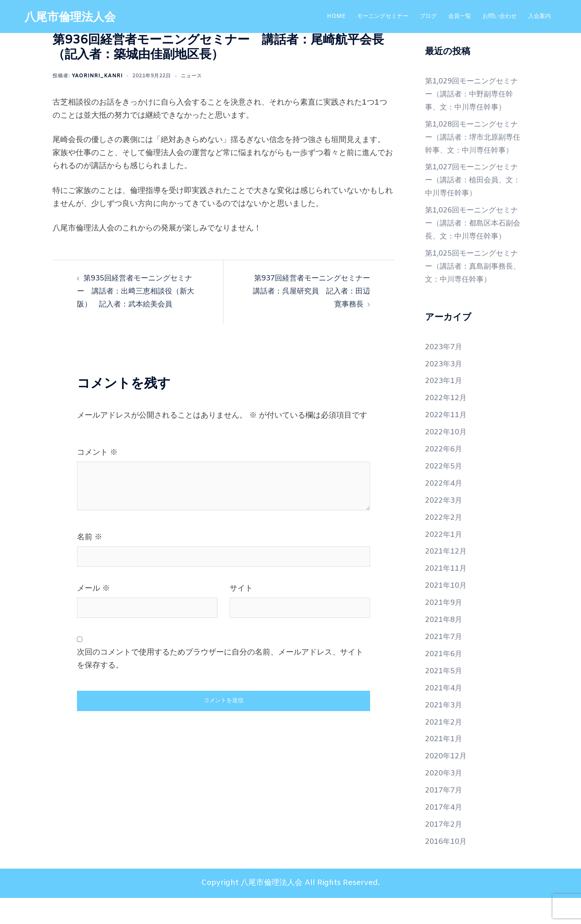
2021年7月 (445, 663)
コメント (97, 453)
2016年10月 (447, 868)
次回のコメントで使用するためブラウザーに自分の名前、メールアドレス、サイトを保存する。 (220, 659)
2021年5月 (445, 697)
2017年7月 (445, 817)
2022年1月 (445, 561)
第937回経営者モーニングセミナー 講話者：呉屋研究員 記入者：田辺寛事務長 (312, 291)
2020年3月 (445, 799)
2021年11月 (447, 595)
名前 (90, 537)
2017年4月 (445, 834)
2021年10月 (447, 612)
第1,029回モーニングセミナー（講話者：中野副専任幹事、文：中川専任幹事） (471, 94)
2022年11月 (447, 441)
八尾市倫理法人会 (73, 18)
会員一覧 (460, 16)
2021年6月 (445, 680)
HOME (336, 16)
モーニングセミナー (383, 16)
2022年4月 (445, 510)
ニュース (191, 76)
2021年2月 (445, 748)
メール (93, 589)
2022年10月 (447, 458)
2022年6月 (445, 475)
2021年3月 (445, 731)
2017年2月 (445, 851)
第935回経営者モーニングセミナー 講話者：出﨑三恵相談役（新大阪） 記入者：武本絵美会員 (138, 291)
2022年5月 (445, 493)
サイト (241, 589)
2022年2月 (445, 543)
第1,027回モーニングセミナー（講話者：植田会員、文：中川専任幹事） (471, 193)
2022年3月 (445, 527)
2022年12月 (447, 424)
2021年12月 (447, 578)
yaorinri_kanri (97, 76)
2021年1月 (445, 765)
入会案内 (539, 16)
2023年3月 (445, 390)
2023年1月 (445, 407)
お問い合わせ (500, 16)
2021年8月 (445, 646)
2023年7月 (445, 373)
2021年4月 (445, 714)
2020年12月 (447, 782)
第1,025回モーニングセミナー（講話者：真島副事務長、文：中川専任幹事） (471, 293)
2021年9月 (445, 629)
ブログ (428, 16)
